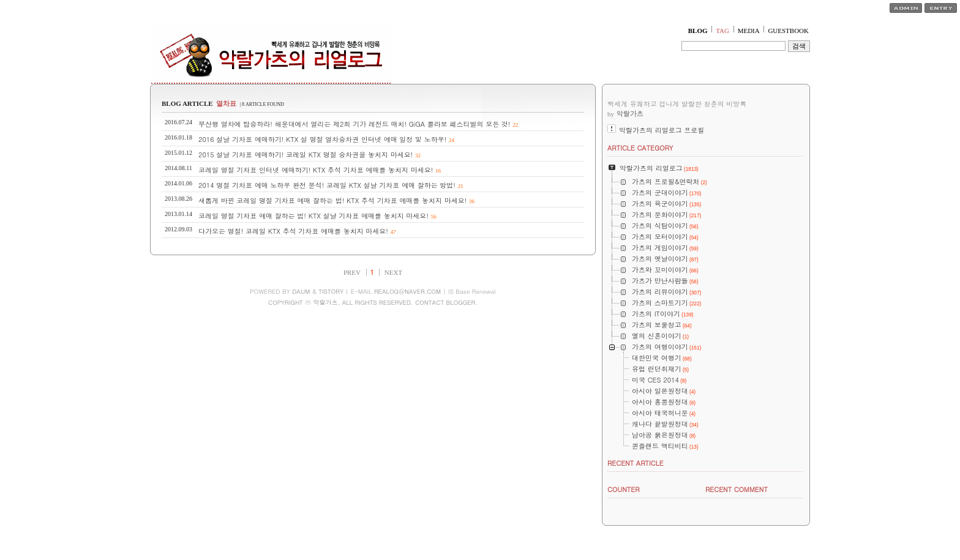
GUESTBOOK (788, 31)
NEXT (393, 272)
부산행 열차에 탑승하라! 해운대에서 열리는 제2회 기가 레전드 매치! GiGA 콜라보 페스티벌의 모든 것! (354, 124)
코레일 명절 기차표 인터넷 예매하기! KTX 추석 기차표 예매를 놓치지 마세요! (316, 170)
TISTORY (331, 291)
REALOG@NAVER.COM (407, 291)
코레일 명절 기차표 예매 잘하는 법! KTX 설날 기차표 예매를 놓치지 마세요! (313, 216)
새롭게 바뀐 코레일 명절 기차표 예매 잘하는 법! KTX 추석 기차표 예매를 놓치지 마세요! (332, 200)
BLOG (698, 31)
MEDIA (749, 31)
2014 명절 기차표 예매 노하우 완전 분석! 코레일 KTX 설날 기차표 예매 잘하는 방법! (327, 185)
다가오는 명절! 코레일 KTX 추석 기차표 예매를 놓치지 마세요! (293, 231)
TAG (722, 31)
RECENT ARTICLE (636, 463)
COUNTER (624, 489)
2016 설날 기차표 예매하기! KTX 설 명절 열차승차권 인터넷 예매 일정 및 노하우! (322, 139)
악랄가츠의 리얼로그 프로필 (662, 130)
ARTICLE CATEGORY (640, 148)
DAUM (301, 291)
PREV (352, 272)
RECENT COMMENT (737, 489)
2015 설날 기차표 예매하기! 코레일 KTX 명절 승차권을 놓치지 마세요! (306, 155)
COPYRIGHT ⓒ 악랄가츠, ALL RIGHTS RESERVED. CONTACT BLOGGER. (373, 302)
